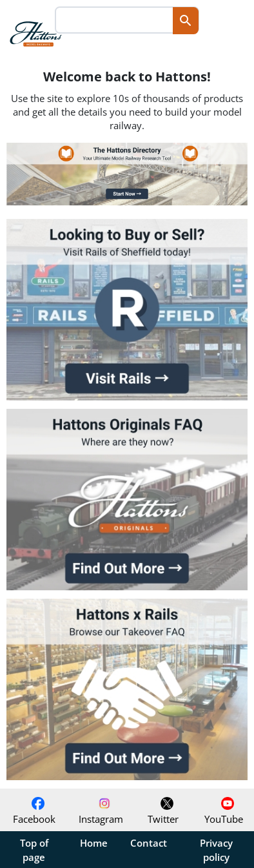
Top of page (34, 850)
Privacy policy (216, 850)
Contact (149, 843)
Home (94, 843)
